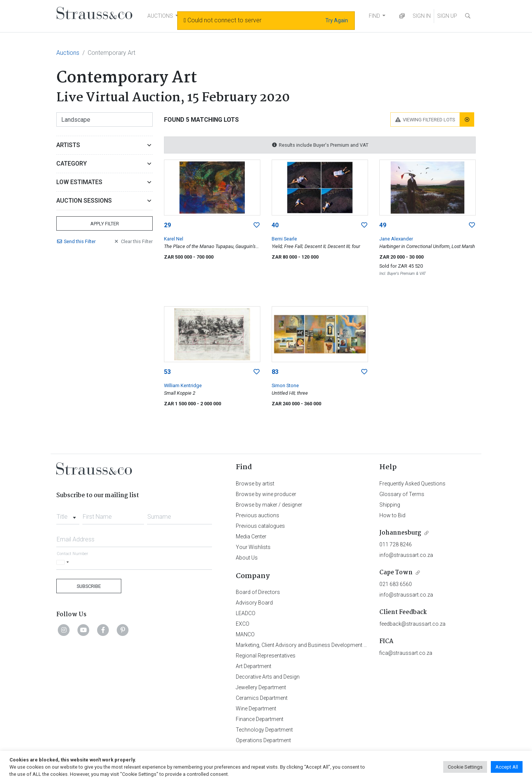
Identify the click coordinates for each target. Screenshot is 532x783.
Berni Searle (284, 239)
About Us (247, 558)
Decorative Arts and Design (268, 677)
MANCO (245, 634)
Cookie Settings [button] (465, 767)
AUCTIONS (160, 16)
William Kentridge (183, 385)
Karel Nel (174, 239)
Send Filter (76, 241)
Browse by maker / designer (269, 505)
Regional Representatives (266, 656)
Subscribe (89, 586)
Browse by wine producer (266, 494)
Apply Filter (105, 224)
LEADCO (246, 613)
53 (167, 372)
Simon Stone (285, 385)
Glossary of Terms (402, 494)
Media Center (251, 536)
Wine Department (256, 709)
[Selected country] (64, 562)
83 (275, 372)
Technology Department (264, 730)
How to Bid (392, 515)
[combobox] (68, 515)
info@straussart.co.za (406, 555)
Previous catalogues (260, 526)
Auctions (68, 53)
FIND (374, 16)
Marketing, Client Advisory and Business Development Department (313, 645)
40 (275, 225)
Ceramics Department (262, 698)
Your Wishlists (253, 547)
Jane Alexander (396, 239)
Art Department (254, 666)
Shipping (390, 505)
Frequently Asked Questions (412, 484)
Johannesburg (400, 533)
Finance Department (260, 719)
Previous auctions (257, 515)
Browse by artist (255, 484)
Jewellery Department (261, 687)
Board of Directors (258, 592)
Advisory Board (254, 603)
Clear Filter (133, 241)
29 (167, 225)
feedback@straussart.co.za (412, 624)
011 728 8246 (396, 544)
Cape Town (396, 573)
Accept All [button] (507, 767)
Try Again (337, 20)
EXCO (243, 624)
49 (383, 225)
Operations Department (263, 740)
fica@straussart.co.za (406, 653)
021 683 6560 (396, 584)
